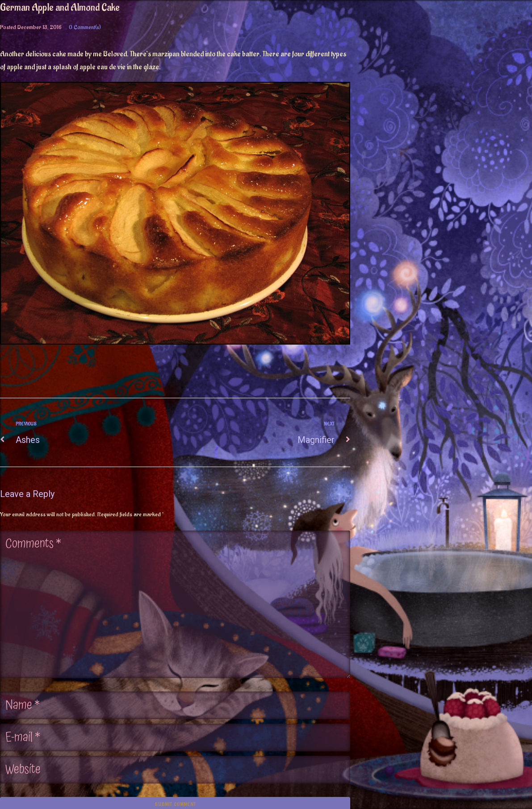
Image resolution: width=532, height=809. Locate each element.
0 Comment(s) (85, 27)
